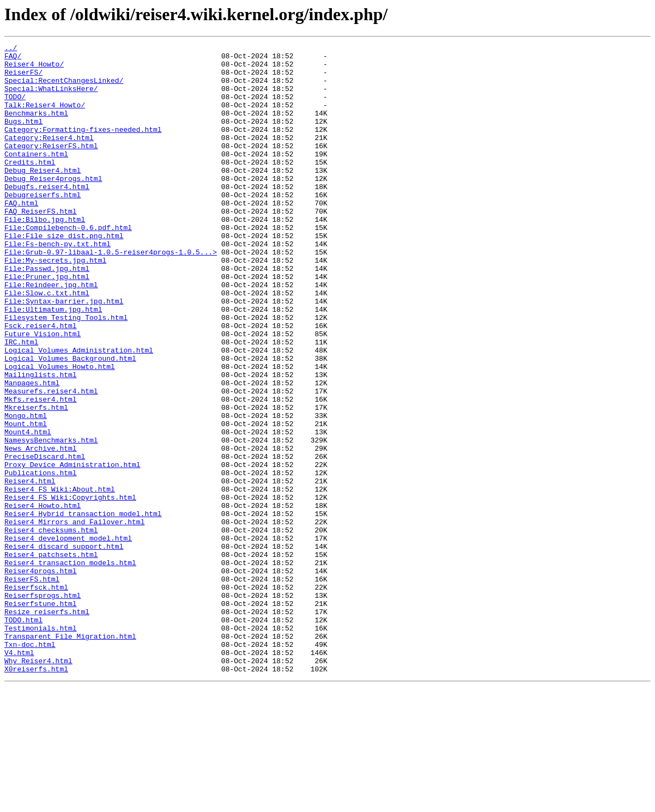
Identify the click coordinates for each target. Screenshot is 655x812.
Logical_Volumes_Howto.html (60, 432)
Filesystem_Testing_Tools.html (66, 373)
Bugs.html (23, 137)
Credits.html (30, 186)
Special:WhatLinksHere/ (51, 98)
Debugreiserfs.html (43, 226)
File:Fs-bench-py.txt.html (57, 284)
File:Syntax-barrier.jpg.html (64, 353)
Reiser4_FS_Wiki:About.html (60, 579)
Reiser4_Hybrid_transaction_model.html (83, 608)
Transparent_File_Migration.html (70, 755)
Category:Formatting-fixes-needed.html (83, 147)
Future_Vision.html (43, 392)
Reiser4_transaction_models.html (70, 667)
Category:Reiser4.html (49, 157)
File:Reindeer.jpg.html (51, 334)
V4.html (19, 775)
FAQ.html (21, 235)
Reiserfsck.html (36, 696)
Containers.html (36, 177)
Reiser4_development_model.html (68, 638)
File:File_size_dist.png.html (64, 275)
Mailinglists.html (41, 441)
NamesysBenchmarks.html (51, 520)
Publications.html (41, 559)
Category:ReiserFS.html (51, 167)
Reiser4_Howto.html (43, 598)
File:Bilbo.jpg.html (45, 255)
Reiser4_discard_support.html (64, 647)
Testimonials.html (41, 746)
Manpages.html (32, 451)
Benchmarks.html (36, 128)
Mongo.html (26, 490)
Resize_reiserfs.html (47, 726)
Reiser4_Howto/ (34, 69)
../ (11, 49)
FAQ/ (13, 59)
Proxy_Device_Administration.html (72, 549)
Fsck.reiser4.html (41, 383)
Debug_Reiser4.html (43, 196)
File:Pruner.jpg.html (47, 324)
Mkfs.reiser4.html (41, 471)
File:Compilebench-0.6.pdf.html (68, 265)
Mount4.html (28, 510)
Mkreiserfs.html (36, 481)
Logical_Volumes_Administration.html (79, 412)
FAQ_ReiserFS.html (41, 245)
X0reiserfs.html (36, 795)
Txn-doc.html (30, 765)
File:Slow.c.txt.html (47, 343)
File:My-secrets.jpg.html (55, 304)
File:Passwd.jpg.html (47, 314)
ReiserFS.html (32, 687)
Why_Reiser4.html (38, 785)
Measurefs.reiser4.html (51, 461)
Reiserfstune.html (41, 716)
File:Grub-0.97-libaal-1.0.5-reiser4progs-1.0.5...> (111, 294)
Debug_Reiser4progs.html (53, 206)
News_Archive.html (41, 530)
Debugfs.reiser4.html (47, 216)
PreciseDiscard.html (45, 540)
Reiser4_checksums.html (51, 628)
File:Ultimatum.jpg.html (53, 363)
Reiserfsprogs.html (43, 706)
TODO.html (23, 736)
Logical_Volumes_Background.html (70, 422)
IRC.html (21, 402)
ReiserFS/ (23, 78)
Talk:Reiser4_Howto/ (45, 118)
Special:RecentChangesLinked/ (64, 88)
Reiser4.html (30, 569)
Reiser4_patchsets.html (51, 657)
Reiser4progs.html (41, 677)
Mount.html (26, 500)
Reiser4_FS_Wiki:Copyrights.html (70, 589)
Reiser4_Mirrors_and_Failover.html (74, 618)
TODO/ (15, 108)
